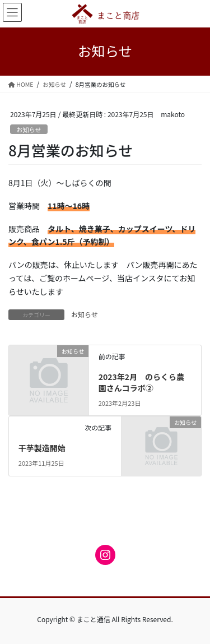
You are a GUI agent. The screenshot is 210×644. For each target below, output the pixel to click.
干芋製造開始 (42, 448)
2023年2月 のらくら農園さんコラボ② (141, 382)
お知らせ (29, 129)
